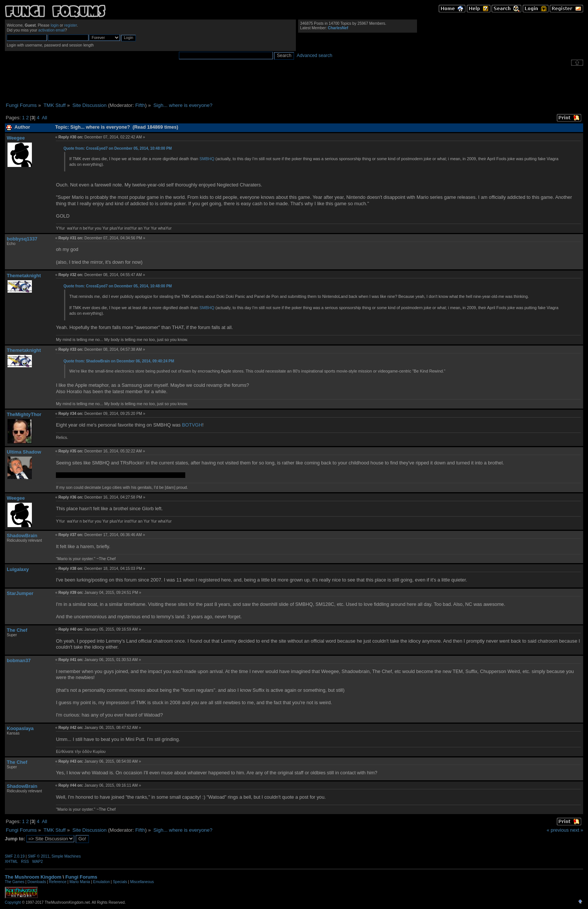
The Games (15, 882)
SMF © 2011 (39, 856)
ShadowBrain (22, 536)
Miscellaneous (142, 882)
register (70, 25)
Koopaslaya (20, 728)
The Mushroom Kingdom (33, 877)
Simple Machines (66, 856)
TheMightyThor (24, 414)
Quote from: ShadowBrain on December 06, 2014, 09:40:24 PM (119, 361)
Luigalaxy (18, 569)
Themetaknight (24, 276)
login (55, 25)
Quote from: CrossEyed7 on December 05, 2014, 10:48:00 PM (118, 148)
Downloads (37, 882)
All (44, 118)
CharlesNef (338, 28)
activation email (52, 30)
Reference (58, 882)
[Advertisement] (294, 84)
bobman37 (19, 660)
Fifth (140, 105)
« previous (558, 830)
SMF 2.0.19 (15, 856)
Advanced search (314, 56)
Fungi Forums (81, 877)
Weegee (16, 138)
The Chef (17, 630)
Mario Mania (80, 882)
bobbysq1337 (22, 239)
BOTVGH (192, 425)
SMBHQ (207, 159)
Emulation (101, 882)
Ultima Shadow (24, 452)
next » (577, 830)
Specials (120, 882)
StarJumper (20, 593)
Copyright (13, 902)
